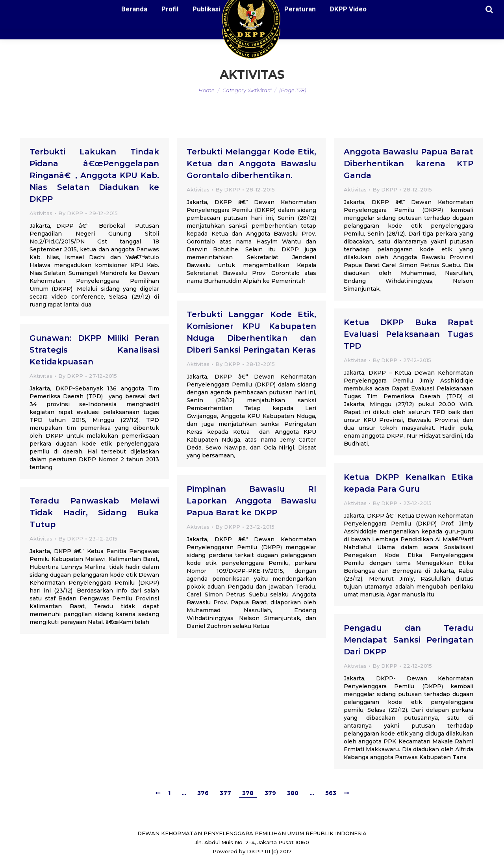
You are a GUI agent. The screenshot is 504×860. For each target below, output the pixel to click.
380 (293, 793)
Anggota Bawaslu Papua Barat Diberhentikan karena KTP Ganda (409, 163)
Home (207, 90)
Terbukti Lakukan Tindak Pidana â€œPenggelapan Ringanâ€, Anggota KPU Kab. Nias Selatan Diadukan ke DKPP (94, 175)
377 (225, 793)
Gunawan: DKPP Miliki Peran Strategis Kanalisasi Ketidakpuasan (94, 350)
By (71, 213)
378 (248, 793)
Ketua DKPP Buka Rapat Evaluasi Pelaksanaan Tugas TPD (409, 334)
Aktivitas (41, 213)
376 (203, 793)
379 (270, 793)
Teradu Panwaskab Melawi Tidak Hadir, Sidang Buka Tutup (94, 513)
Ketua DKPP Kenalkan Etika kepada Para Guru (409, 483)
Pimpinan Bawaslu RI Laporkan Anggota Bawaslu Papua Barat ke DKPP (251, 501)
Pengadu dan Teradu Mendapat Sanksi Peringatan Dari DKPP (409, 640)
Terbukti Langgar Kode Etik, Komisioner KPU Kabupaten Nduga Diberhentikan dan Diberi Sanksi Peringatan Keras (251, 332)
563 (331, 793)
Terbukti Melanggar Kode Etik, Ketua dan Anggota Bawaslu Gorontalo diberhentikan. (251, 163)
